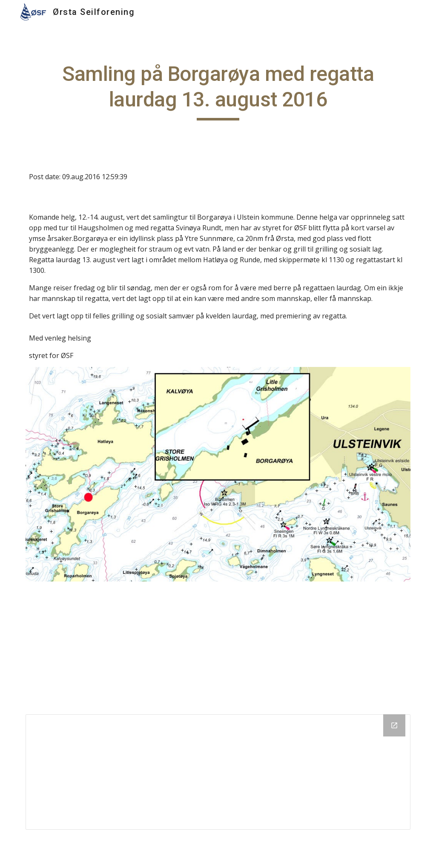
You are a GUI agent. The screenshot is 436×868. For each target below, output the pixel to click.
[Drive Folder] (218, 772)
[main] (218, 91)
